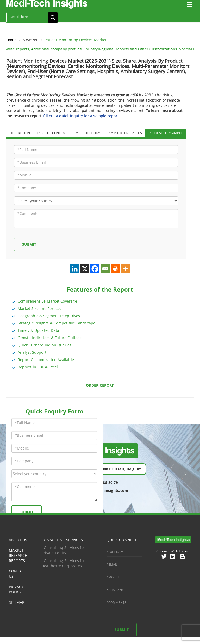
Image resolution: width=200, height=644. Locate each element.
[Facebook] (95, 269)
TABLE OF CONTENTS (53, 133)
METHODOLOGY (88, 133)
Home (11, 40)
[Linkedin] (75, 269)
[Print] (115, 269)
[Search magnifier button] (53, 17)
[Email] (105, 269)
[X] (85, 269)
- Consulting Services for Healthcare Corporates (63, 563)
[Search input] (28, 17)
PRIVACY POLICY (16, 589)
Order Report (100, 385)
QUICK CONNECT (122, 540)
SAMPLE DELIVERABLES (124, 133)
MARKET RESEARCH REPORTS (18, 555)
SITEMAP (17, 602)
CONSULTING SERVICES (62, 540)
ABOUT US (18, 540)
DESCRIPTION (20, 133)
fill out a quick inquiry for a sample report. (82, 116)
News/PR (30, 40)
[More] (125, 269)
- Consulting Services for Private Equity (63, 550)
